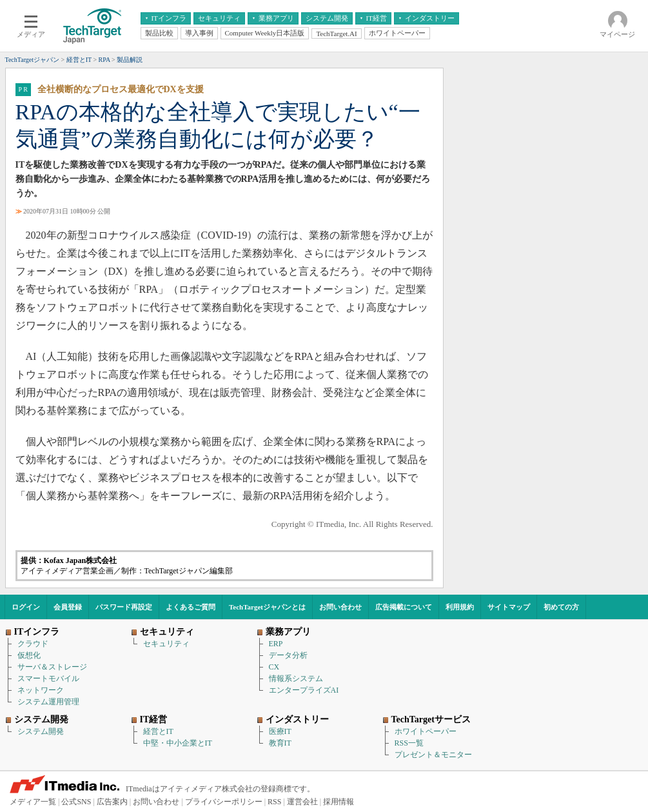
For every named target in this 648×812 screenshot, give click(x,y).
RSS (274, 802)
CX (274, 667)
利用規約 (460, 607)
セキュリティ (166, 644)
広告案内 (112, 802)
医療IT (280, 731)
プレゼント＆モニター (433, 755)
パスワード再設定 (124, 607)
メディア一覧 (33, 802)
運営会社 (302, 802)
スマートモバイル (48, 678)
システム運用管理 (48, 702)
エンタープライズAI (304, 690)
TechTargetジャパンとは (267, 607)
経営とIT (158, 731)
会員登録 (68, 607)
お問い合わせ (340, 607)
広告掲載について (404, 607)
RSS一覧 (409, 743)
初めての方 (561, 607)
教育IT (280, 743)
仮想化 (29, 655)
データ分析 (288, 655)
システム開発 (41, 731)
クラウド (33, 644)
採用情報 (339, 802)
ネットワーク (41, 690)
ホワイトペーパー (426, 731)
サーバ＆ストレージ (52, 667)
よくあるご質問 (191, 607)
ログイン (26, 607)
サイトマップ (509, 607)
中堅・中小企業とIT (178, 743)
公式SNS (76, 802)
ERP (276, 644)
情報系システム (296, 678)
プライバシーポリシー (224, 802)
